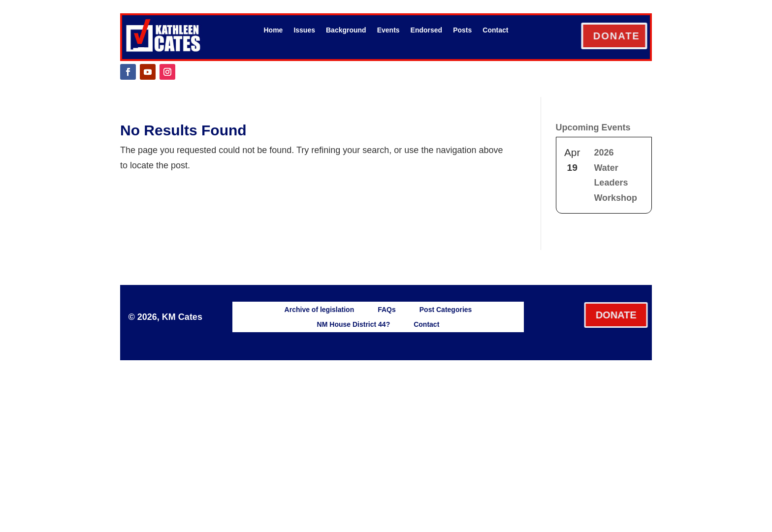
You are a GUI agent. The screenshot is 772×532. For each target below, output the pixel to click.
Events (388, 30)
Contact (495, 30)
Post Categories (446, 309)
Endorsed (427, 30)
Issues (304, 30)
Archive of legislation (320, 309)
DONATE (628, 36)
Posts (462, 30)
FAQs (387, 309)
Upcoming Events (593, 127)
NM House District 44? (354, 324)
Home (273, 30)
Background (346, 30)
